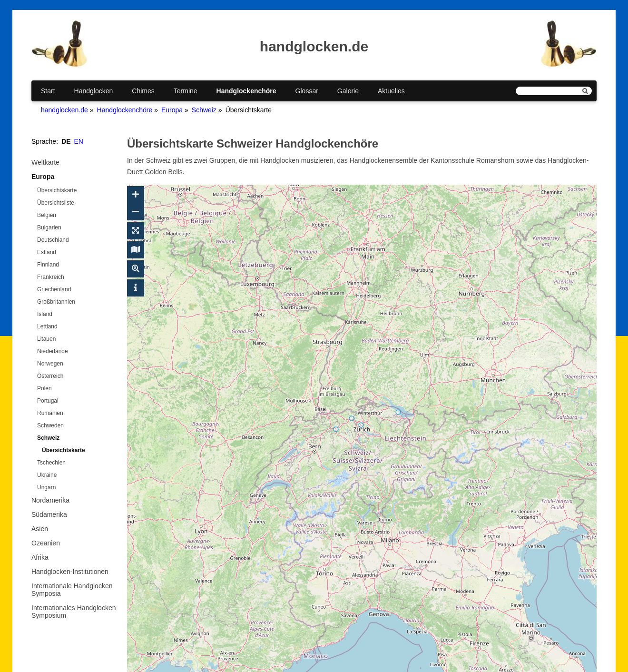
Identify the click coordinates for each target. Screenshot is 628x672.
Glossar (307, 91)
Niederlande (53, 351)
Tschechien (51, 463)
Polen (44, 388)
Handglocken (94, 91)
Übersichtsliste (56, 203)
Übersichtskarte (57, 190)
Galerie (348, 91)
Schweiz (204, 110)
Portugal (48, 401)
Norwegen (50, 364)
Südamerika (49, 514)
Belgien (47, 215)
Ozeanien (46, 543)
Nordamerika (50, 500)
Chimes (143, 91)
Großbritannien (56, 302)
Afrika (40, 557)
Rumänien (50, 413)
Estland (47, 252)
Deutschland (53, 240)
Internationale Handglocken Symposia (72, 590)
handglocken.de (64, 110)
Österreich (50, 376)
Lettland (47, 326)
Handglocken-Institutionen (70, 572)
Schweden (50, 425)
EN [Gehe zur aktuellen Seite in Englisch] (79, 141)
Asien (40, 529)
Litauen (46, 339)
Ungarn (46, 487)
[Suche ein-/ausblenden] (136, 269)
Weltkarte (45, 162)
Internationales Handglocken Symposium (74, 612)
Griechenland (54, 289)
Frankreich (51, 277)
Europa (172, 110)
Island (45, 314)
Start (48, 91)
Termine (186, 91)
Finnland (48, 265)
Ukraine (47, 475)
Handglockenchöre (246, 91)
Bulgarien (49, 227)
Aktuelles (391, 91)
